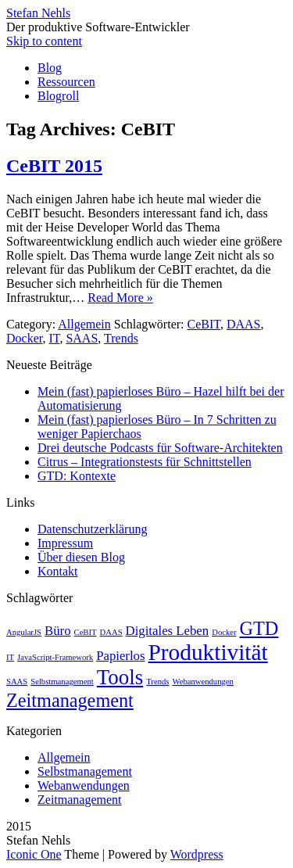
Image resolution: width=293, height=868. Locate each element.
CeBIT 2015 (54, 166)
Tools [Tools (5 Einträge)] (120, 677)
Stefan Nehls (38, 13)
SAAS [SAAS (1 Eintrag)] (17, 681)
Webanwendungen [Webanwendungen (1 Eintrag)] (202, 681)
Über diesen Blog (81, 557)
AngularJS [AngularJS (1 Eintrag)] (24, 632)
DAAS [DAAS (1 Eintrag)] (111, 632)
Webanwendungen (84, 786)
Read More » (120, 298)
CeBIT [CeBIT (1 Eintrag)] (86, 632)
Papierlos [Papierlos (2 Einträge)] (120, 656)
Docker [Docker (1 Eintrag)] (224, 632)
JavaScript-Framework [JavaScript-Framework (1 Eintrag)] (55, 657)
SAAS (82, 338)
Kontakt (58, 571)
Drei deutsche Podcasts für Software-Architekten (160, 448)
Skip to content (44, 41)
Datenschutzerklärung (92, 529)
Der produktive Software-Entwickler (98, 27)
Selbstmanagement (85, 771)
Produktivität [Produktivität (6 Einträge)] (208, 652)
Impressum (65, 543)
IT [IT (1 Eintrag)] (10, 657)
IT (54, 338)
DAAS (244, 324)
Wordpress (197, 854)
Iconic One (34, 854)
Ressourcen (66, 82)
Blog (50, 68)
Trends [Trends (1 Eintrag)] (157, 681)
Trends (121, 338)
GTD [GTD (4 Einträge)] (259, 628)
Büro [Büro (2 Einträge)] (58, 631)
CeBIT (204, 324)
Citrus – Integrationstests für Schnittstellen (145, 462)
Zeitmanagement (80, 800)
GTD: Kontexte (77, 476)
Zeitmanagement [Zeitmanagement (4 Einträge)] (70, 700)
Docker (24, 338)
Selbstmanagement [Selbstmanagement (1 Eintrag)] (62, 681)
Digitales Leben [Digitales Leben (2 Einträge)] (168, 631)
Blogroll (58, 96)
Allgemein (84, 324)
